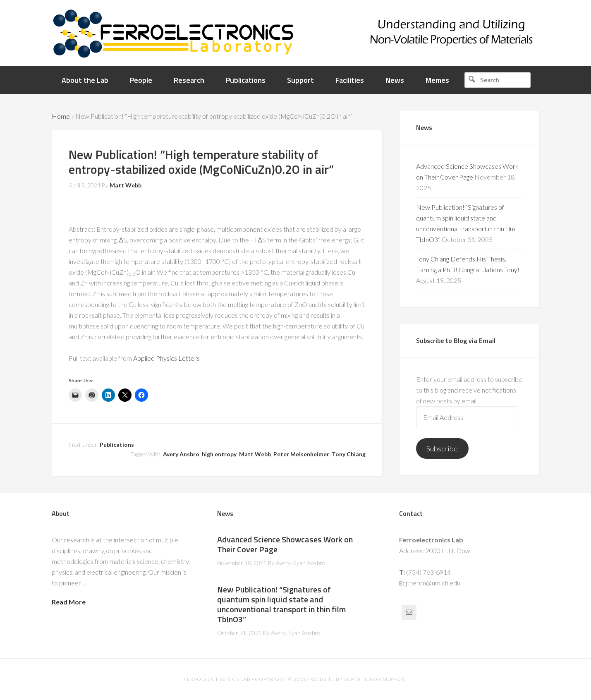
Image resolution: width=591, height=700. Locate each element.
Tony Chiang (349, 454)
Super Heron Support (376, 679)
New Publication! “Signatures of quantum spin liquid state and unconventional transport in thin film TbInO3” (281, 604)
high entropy (219, 454)
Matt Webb (255, 454)
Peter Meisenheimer (301, 454)
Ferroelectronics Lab (321, 33)
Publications (117, 445)
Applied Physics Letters (166, 358)
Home (61, 116)
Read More (69, 602)
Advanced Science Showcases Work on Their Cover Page (285, 544)
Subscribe (442, 448)
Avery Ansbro (181, 454)
